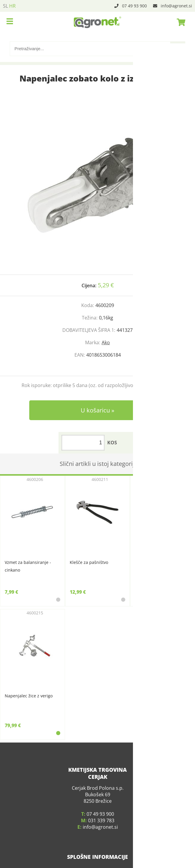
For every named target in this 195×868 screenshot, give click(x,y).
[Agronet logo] (97, 22)
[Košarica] (179, 22)
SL (5, 6)
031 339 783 (101, 815)
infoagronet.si (176, 6)
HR (12, 6)
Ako (106, 342)
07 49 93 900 (134, 6)
